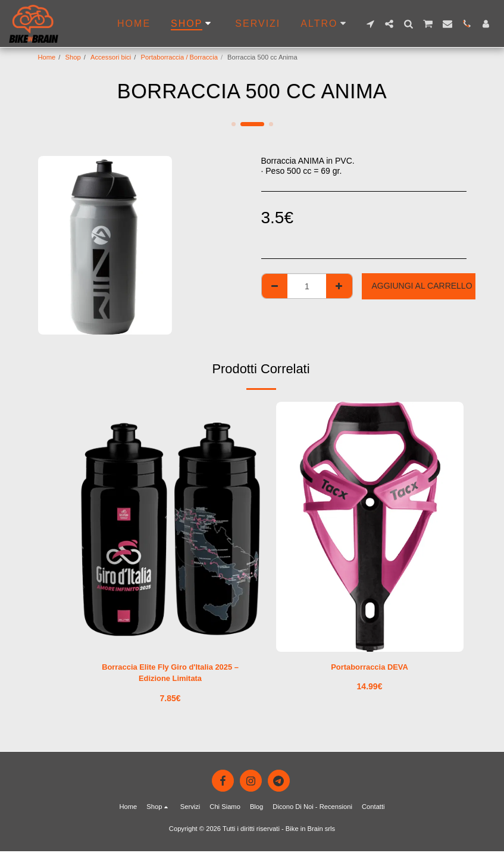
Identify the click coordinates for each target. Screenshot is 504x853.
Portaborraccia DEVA (370, 667)
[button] (370, 24)
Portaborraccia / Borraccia (179, 57)
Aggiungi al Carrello (422, 286)
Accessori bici (111, 57)
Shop (73, 57)
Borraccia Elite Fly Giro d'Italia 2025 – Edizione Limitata (170, 674)
